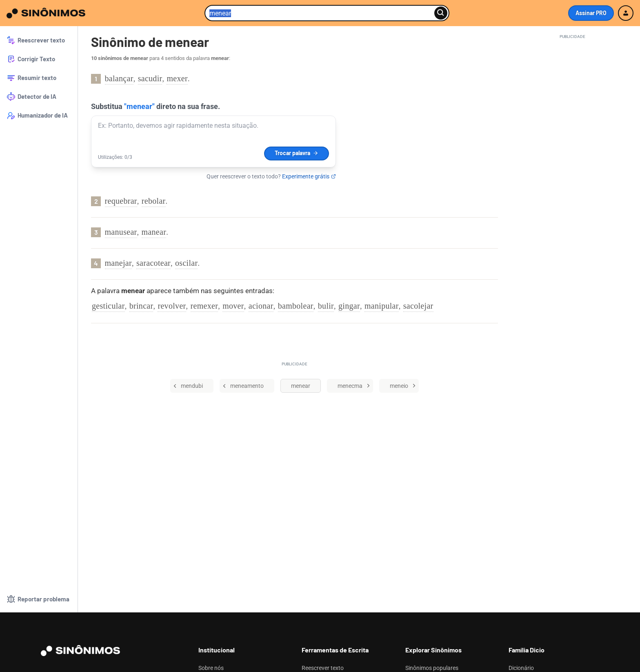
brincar (141, 306)
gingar (349, 306)
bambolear (296, 306)
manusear (121, 232)
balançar (119, 78)
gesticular (108, 306)
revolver (172, 306)
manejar (119, 263)
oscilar (186, 263)
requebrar (121, 201)
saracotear (153, 263)
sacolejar (418, 306)
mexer (177, 78)
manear (154, 232)
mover (233, 306)
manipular (382, 306)
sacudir (150, 78)
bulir (326, 306)
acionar (261, 306)
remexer (204, 306)
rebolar (154, 201)
